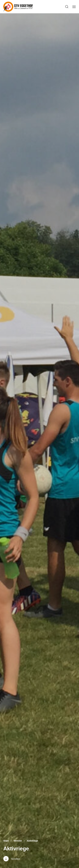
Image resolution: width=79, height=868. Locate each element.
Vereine (18, 841)
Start (6, 841)
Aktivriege (32, 841)
